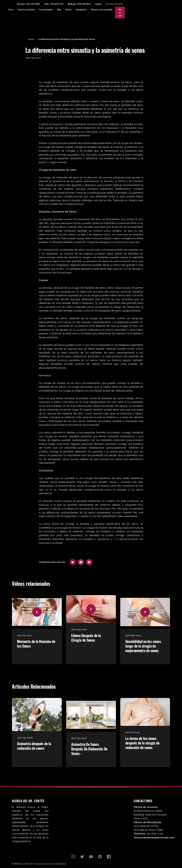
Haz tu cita (170, 10)
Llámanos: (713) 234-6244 (82, 4)
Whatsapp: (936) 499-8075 (133, 4)
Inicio (58, 10)
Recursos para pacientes (149, 10)
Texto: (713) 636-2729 (107, 4)
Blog (106, 10)
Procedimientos (93, 10)
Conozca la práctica (74, 10)
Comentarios (129, 10)
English (152, 4)
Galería (116, 10)
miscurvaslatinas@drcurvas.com (154, 832)
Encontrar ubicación (168, 4)
